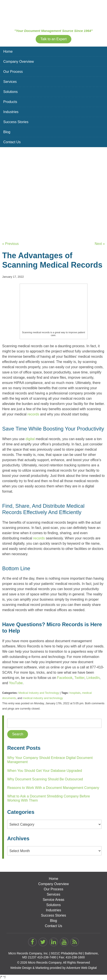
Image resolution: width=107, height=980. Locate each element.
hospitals (75, 693)
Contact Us (12, 142)
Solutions (11, 92)
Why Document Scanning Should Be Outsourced (45, 779)
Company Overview (19, 62)
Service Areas (53, 900)
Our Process (13, 72)
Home (8, 51)
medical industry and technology (43, 698)
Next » (100, 244)
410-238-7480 (47, 957)
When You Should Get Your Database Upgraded (45, 771)
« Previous (11, 244)
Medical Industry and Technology (39, 693)
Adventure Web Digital (82, 968)
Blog (7, 132)
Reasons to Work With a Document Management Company (53, 788)
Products (10, 102)
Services (10, 82)
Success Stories (16, 122)
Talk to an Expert (53, 39)
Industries (11, 112)
